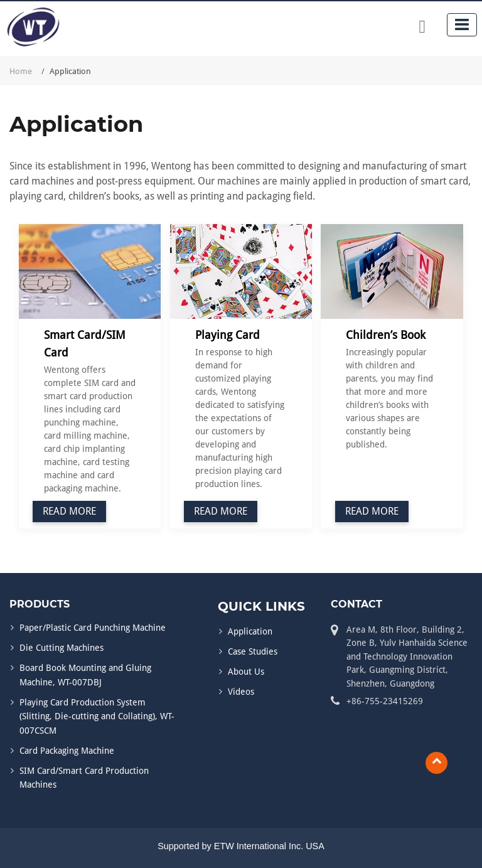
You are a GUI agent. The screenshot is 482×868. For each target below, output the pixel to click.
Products (40, 604)
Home (21, 71)
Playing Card (228, 335)
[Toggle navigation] (462, 25)
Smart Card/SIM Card (85, 344)
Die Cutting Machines (62, 648)
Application (250, 631)
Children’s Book (386, 335)
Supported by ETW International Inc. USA (241, 846)
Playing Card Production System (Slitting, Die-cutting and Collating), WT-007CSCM (97, 716)
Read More (69, 511)
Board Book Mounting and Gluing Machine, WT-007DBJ (85, 675)
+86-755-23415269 (385, 701)
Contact (356, 604)
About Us (246, 672)
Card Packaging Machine (67, 751)
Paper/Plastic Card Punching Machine (93, 628)
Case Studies (253, 651)
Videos (241, 692)
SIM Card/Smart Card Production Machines (84, 778)
